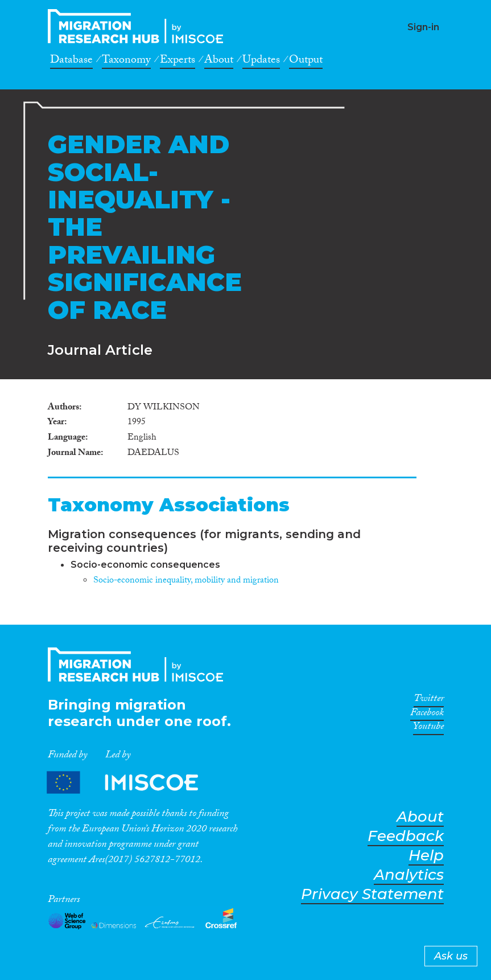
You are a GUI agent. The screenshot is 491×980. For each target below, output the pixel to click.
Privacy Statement (372, 894)
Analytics (409, 875)
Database (71, 61)
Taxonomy (126, 61)
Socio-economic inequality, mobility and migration (186, 581)
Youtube (428, 728)
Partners (132, 782)
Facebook (427, 715)
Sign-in (423, 27)
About (219, 61)
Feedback (406, 836)
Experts (178, 61)
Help (426, 856)
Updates (261, 61)
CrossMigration (139, 26)
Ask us (451, 956)
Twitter (429, 700)
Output (306, 61)
